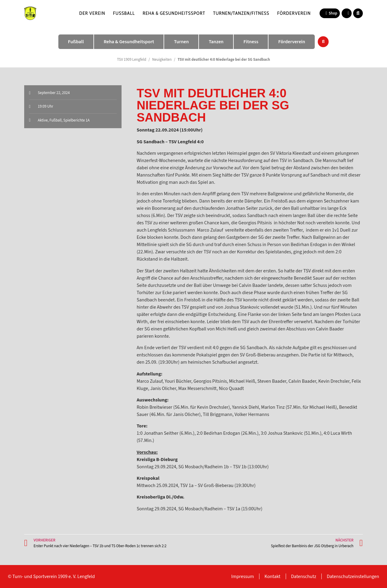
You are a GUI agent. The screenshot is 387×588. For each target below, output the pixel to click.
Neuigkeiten (162, 60)
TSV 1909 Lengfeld (132, 60)
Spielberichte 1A (77, 120)
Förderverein (294, 13)
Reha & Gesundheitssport (174, 13)
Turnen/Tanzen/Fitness (241, 13)
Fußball (124, 13)
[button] (358, 13)
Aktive (43, 120)
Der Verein (92, 13)
